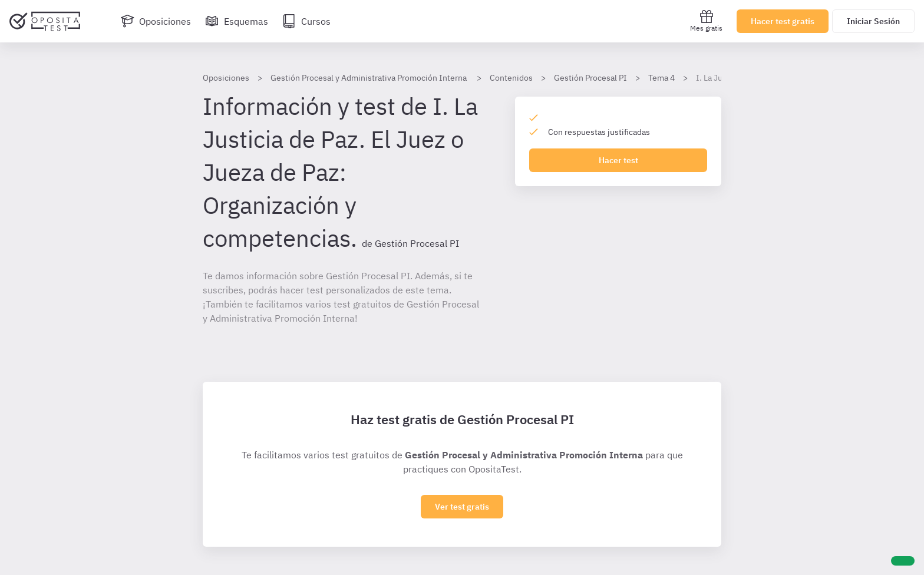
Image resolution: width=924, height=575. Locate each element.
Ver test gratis (462, 507)
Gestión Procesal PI (590, 78)
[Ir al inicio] (45, 21)
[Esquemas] (237, 21)
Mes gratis (706, 21)
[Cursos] (306, 21)
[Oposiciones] (156, 21)
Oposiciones (226, 78)
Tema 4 (661, 78)
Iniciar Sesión (873, 21)
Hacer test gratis (783, 21)
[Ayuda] (903, 561)
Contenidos (511, 78)
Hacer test (618, 160)
